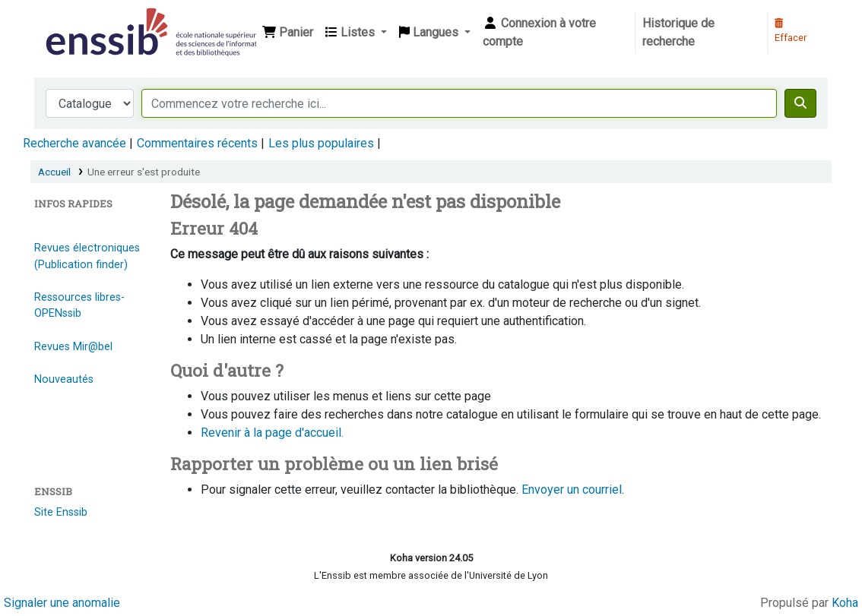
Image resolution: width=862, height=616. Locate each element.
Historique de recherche (678, 32)
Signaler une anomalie (62, 603)
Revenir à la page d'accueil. (272, 433)
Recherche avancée (74, 143)
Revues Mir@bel (73, 347)
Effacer (791, 31)
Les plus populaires (321, 143)
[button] (288, 33)
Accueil (54, 172)
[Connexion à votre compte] (556, 33)
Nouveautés (64, 379)
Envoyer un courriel (572, 490)
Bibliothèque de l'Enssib (81, 21)
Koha (845, 603)
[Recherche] (800, 103)
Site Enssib (61, 512)
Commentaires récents (197, 143)
